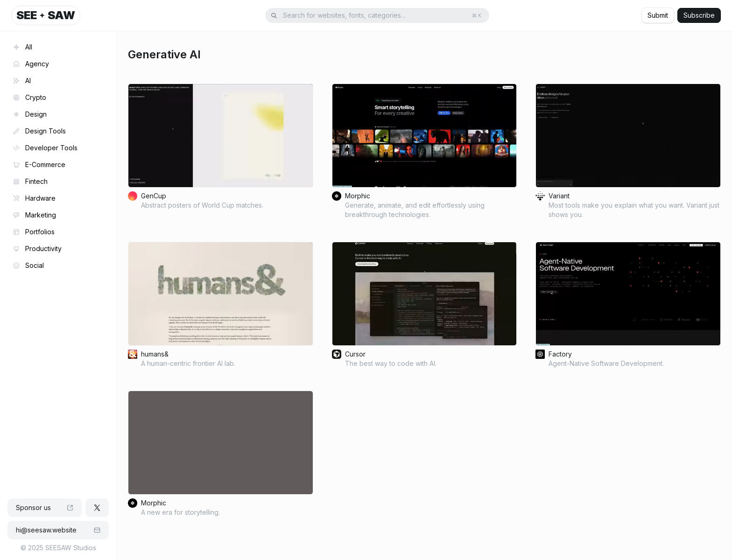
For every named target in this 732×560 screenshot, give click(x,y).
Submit (658, 15)
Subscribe (699, 15)
